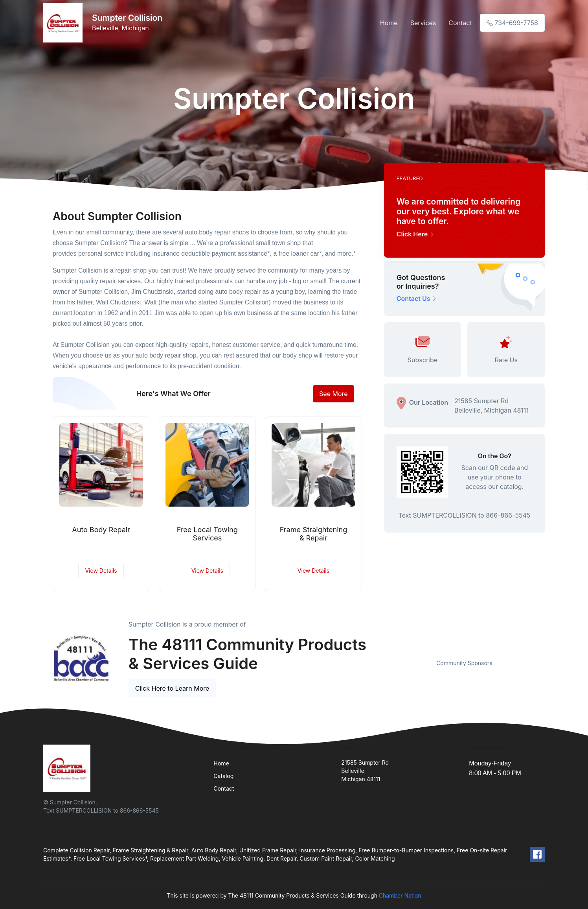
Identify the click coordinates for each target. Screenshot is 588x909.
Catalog (223, 776)
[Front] (64, 23)
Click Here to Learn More (172, 688)
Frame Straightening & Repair (314, 534)
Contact (460, 23)
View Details (101, 571)
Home (389, 23)
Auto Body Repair (101, 530)
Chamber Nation (400, 895)
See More (334, 394)
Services (423, 23)
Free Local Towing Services (207, 534)
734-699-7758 (512, 23)
